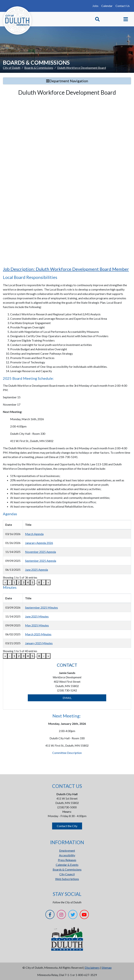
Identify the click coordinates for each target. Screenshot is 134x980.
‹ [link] (10, 582)
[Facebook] (50, 915)
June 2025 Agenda (36, 570)
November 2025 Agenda (40, 552)
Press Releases (67, 860)
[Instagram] (61, 915)
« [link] (5, 582)
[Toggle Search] (97, 19)
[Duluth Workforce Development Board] (67, 181)
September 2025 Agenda (41, 561)
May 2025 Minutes (37, 625)
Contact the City (67, 826)
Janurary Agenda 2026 (39, 543)
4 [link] (28, 582)
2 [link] (19, 582)
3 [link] (23, 582)
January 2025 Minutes (39, 643)
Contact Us (123, 6)
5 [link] (32, 582)
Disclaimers (92, 968)
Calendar (107, 6)
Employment (67, 850)
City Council (67, 874)
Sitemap (107, 968)
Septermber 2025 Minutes (41, 607)
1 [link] (14, 582)
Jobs (95, 6)
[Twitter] (73, 915)
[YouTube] (84, 915)
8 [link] (39, 582)
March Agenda (34, 534)
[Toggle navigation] (126, 19)
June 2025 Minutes (37, 616)
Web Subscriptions (67, 879)
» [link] (48, 582)
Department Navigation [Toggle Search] (67, 81)
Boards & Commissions (39, 68)
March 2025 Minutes (38, 634)
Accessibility (67, 855)
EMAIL (67, 698)
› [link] (44, 582)
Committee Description (67, 753)
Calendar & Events (67, 865)
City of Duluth (12, 68)
